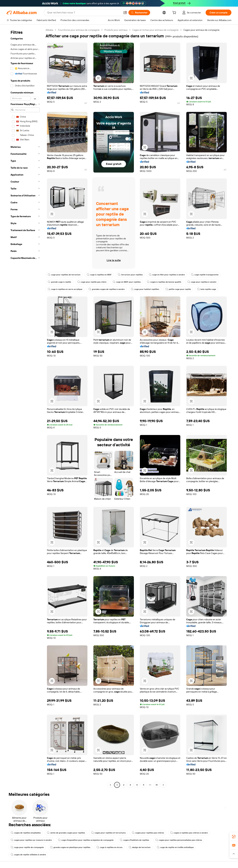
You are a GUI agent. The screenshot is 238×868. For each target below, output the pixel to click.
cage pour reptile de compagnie (27, 847)
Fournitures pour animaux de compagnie (79, 30)
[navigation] (25, 408)
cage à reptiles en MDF (99, 275)
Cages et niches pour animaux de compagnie (155, 30)
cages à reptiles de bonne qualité (164, 282)
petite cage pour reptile (178, 289)
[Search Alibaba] (84, 13)
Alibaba (49, 30)
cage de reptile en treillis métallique (175, 847)
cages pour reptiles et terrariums (108, 833)
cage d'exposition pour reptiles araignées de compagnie (86, 840)
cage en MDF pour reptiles (127, 282)
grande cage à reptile (59, 282)
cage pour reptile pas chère (92, 282)
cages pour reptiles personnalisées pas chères (179, 840)
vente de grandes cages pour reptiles (66, 833)
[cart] (175, 13)
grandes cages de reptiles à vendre (107, 289)
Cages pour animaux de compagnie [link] (201, 30)
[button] (125, 13)
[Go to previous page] (110, 785)
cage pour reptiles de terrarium (64, 275)
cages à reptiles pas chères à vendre (189, 833)
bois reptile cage (207, 289)
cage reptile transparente (205, 275)
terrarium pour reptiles (130, 275)
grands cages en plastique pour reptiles (70, 847)
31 (157, 785)
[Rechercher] (139, 13)
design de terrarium (140, 847)
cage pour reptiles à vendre (202, 282)
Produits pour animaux (116, 30)
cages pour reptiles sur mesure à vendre (31, 840)
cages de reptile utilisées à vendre (28, 855)
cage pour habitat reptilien (145, 289)
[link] (234, 837)
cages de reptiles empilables (26, 833)
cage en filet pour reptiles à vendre (167, 275)
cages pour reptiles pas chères (148, 833)
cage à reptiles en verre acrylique (65, 289)
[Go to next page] (163, 785)
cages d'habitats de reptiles (134, 840)
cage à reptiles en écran (109, 847)
